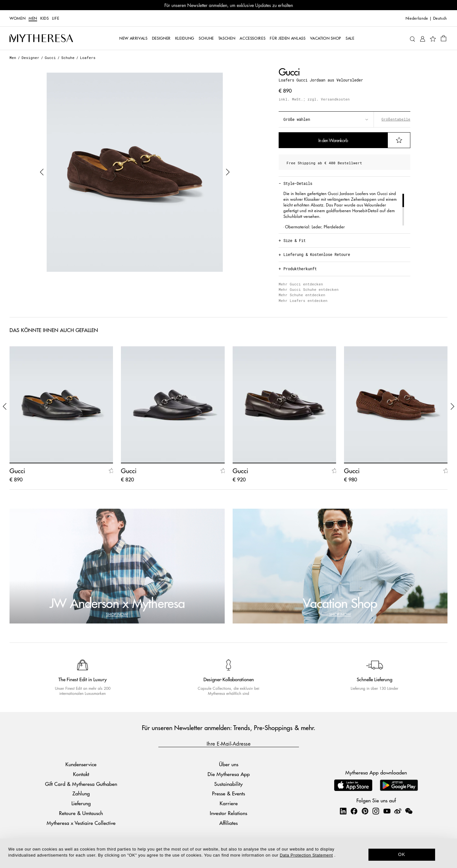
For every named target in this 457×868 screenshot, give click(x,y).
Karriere (229, 803)
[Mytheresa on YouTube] (387, 811)
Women (17, 18)
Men (33, 18)
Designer (30, 58)
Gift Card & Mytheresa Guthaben (81, 784)
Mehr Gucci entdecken (301, 284)
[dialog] (228, 853)
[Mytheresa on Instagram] (376, 811)
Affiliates (228, 823)
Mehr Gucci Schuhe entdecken (309, 289)
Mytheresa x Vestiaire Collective (81, 823)
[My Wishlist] (433, 38)
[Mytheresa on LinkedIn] (343, 811)
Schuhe (68, 58)
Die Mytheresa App (229, 774)
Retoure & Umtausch (81, 813)
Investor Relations (228, 813)
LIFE (56, 18)
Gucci (50, 58)
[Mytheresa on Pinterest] (365, 811)
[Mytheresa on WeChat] (409, 811)
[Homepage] (41, 38)
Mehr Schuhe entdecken (302, 295)
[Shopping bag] (444, 38)
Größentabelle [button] (396, 119)
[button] (42, 172)
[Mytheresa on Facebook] (354, 811)
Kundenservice (81, 764)
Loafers (88, 58)
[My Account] (423, 38)
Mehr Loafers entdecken (303, 300)
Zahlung (81, 793)
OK (402, 854)
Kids (45, 18)
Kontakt (81, 774)
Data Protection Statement (306, 855)
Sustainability (228, 784)
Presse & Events (228, 793)
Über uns (229, 764)
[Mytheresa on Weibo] (398, 811)
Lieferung (81, 803)
